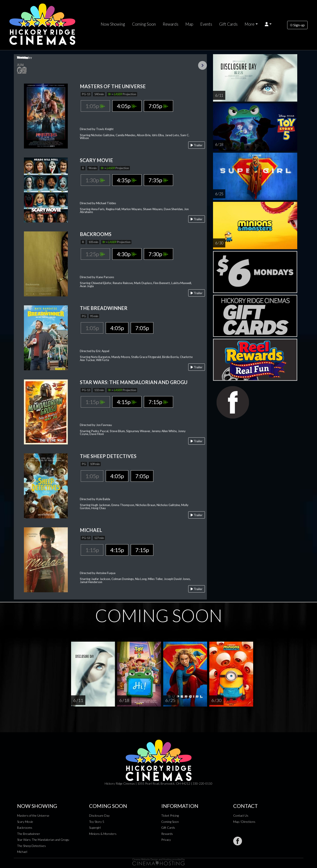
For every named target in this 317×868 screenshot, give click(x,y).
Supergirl (95, 828)
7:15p (158, 402)
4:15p (127, 402)
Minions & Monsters (103, 834)
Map (189, 24)
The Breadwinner (29, 834)
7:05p (158, 106)
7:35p (158, 180)
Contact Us (241, 815)
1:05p (95, 106)
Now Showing (113, 24)
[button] (268, 24)
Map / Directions (244, 822)
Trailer (197, 145)
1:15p (95, 402)
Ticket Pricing (170, 815)
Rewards (171, 24)
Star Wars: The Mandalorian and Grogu (43, 840)
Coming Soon (144, 24)
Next (202, 65)
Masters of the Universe (33, 815)
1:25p (95, 254)
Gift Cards (228, 24)
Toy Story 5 (97, 822)
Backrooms (25, 828)
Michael (22, 852)
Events (206, 24)
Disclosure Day (99, 815)
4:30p (127, 254)
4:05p (127, 106)
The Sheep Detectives (31, 846)
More (250, 24)
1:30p (95, 180)
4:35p (127, 180)
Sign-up (297, 25)
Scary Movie (25, 822)
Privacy (166, 840)
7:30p (158, 254)
